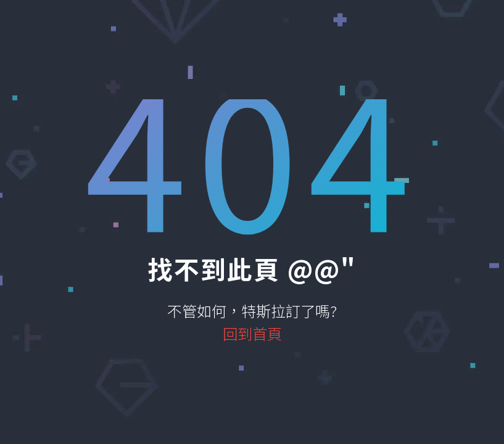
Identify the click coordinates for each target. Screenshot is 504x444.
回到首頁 (252, 333)
